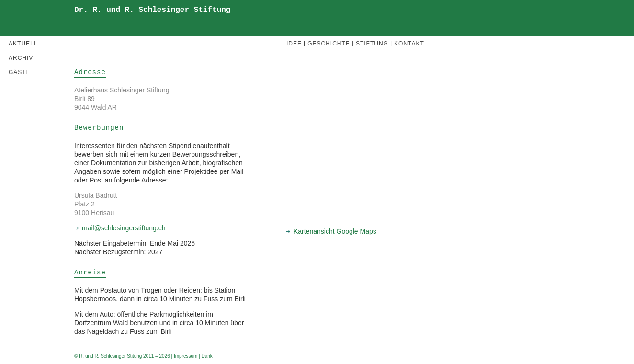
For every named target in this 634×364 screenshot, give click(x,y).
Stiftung (372, 44)
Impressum (186, 356)
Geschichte (329, 44)
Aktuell (23, 44)
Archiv (21, 58)
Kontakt (409, 44)
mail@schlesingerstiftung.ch (124, 228)
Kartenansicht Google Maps (335, 231)
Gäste (20, 72)
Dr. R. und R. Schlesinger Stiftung (152, 10)
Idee (294, 44)
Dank (207, 356)
